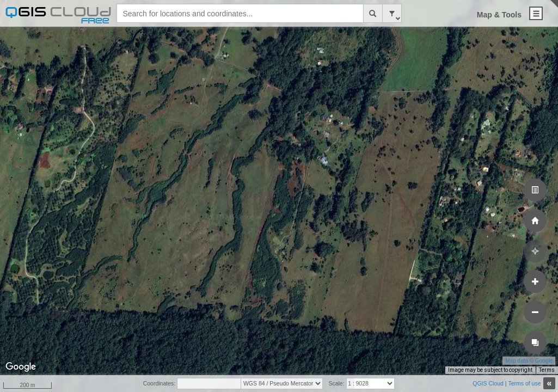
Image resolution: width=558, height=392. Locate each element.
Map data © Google (529, 361)
